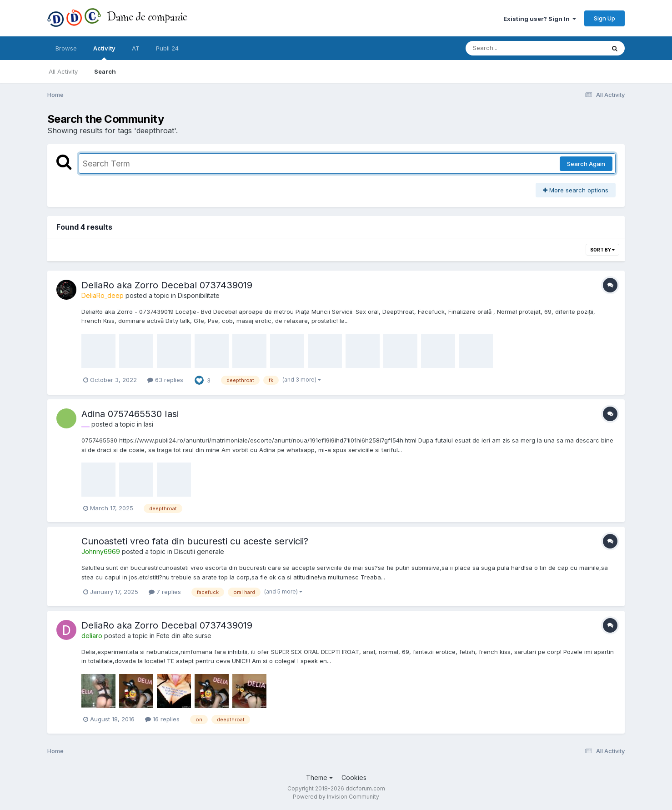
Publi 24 (167, 48)
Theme (319, 777)
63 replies (165, 380)
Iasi (148, 424)
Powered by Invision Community (336, 797)
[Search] (510, 48)
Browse (66, 48)
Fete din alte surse (184, 636)
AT (136, 48)
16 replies (162, 719)
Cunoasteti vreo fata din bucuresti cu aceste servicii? (195, 541)
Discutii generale (199, 551)
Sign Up (604, 18)
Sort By (602, 250)
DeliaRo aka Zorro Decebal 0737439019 (167, 285)
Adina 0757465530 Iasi (130, 414)
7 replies (165, 592)
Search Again (586, 164)
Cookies (354, 777)
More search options (576, 190)
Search (105, 71)
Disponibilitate (199, 295)
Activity (104, 52)
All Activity (63, 71)
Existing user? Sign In (540, 19)
